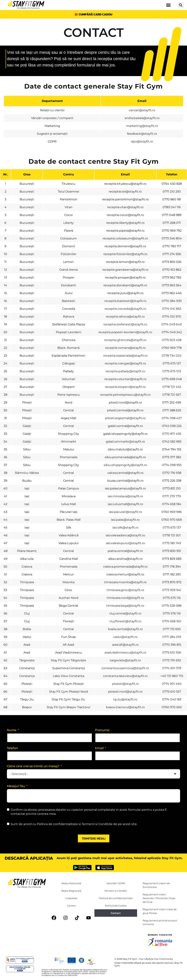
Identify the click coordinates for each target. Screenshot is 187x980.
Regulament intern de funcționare (156, 885)
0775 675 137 (172, 527)
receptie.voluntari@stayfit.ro (125, 379)
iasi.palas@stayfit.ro (125, 520)
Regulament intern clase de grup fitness (160, 911)
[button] (168, 5)
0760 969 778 (172, 348)
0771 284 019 (172, 637)
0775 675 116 (172, 598)
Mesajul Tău (16, 786)
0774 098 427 (172, 418)
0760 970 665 (172, 707)
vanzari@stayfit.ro (142, 110)
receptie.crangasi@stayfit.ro (125, 363)
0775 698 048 (172, 379)
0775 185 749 (172, 543)
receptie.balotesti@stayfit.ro (125, 301)
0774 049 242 (172, 332)
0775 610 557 (172, 692)
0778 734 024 (172, 356)
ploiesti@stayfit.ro (125, 684)
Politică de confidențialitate (116, 898)
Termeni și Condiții (116, 891)
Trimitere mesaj (94, 838)
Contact (116, 913)
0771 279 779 (172, 496)
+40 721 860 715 (172, 676)
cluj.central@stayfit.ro (125, 613)
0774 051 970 (172, 317)
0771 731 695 (172, 629)
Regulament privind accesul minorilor (160, 923)
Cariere (71, 906)
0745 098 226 (172, 426)
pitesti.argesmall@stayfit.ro (125, 418)
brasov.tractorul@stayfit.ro (125, 707)
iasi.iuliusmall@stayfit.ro (125, 504)
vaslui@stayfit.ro (125, 637)
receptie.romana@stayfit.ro (125, 348)
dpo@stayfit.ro (142, 142)
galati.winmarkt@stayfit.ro (125, 442)
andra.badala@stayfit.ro (142, 118)
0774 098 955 (172, 465)
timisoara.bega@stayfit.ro (125, 606)
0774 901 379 (172, 668)
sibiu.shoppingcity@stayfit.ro (125, 465)
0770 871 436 (172, 434)
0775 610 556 (172, 652)
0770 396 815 (172, 645)
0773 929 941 (172, 590)
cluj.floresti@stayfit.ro (125, 621)
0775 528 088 (172, 606)
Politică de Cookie (116, 906)
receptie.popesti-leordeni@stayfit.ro (125, 332)
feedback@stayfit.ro (142, 134)
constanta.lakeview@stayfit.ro (125, 676)
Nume (12, 730)
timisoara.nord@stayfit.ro (125, 598)
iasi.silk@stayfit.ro (125, 527)
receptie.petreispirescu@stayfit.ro (125, 395)
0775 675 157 (172, 363)
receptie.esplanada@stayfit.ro (125, 356)
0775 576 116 (172, 613)
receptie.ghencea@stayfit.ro (125, 340)
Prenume (102, 730)
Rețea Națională (71, 883)
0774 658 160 (172, 621)
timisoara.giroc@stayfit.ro (125, 590)
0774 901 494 (172, 684)
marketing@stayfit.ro (142, 126)
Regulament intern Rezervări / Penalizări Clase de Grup (159, 898)
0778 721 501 (172, 535)
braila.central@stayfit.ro (125, 629)
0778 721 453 (172, 387)
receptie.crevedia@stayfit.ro (125, 309)
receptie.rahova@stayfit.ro (125, 317)
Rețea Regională (71, 891)
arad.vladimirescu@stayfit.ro (125, 652)
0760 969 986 (172, 512)
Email (99, 748)
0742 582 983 (172, 442)
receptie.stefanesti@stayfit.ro (125, 324)
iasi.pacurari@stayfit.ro (125, 512)
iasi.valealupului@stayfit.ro (125, 543)
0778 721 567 (172, 395)
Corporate (71, 898)
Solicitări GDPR (116, 883)
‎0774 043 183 (172, 699)
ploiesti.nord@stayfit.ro (125, 692)
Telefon (12, 748)
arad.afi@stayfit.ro (125, 645)
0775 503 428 (172, 340)
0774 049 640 (172, 324)
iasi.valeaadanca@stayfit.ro (125, 535)
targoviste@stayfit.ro (125, 660)
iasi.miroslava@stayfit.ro (125, 496)
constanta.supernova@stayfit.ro (125, 668)
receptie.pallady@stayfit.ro (125, 371)
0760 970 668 (172, 520)
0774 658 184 (172, 504)
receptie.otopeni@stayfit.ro (125, 387)
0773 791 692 (172, 660)
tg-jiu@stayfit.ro (125, 699)
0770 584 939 (172, 301)
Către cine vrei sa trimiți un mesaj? (33, 766)
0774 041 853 (172, 309)
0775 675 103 (172, 371)
